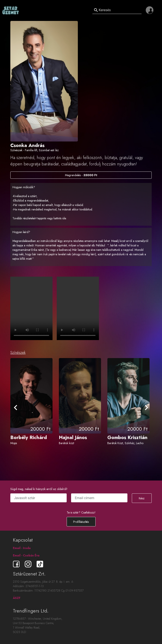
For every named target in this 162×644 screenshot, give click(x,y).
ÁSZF (17, 598)
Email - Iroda (22, 548)
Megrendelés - (81, 175)
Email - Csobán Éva (26, 555)
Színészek (18, 353)
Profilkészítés (81, 522)
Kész (142, 498)
